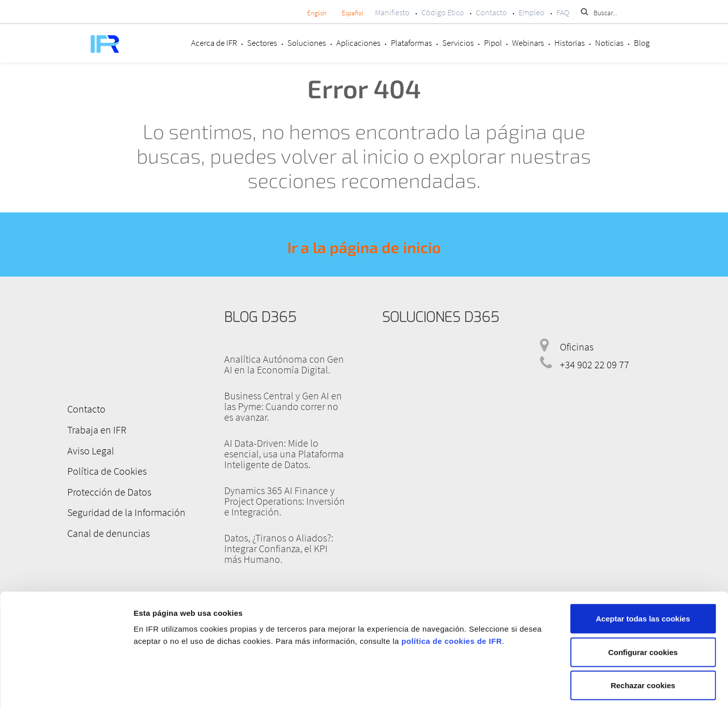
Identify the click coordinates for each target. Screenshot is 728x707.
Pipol (493, 43)
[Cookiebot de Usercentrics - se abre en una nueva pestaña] (66, 687)
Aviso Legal (90, 450)
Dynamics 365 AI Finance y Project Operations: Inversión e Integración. (285, 501)
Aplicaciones (358, 43)
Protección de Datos (108, 490)
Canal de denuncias (107, 531)
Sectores (262, 43)
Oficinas (577, 347)
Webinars (528, 43)
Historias (570, 43)
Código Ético (443, 12)
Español (353, 13)
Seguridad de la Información (125, 511)
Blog (642, 43)
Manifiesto (392, 12)
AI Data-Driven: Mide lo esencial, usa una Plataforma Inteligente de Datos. (284, 454)
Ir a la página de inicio (364, 247)
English (317, 13)
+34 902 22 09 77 (595, 364)
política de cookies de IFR (452, 596)
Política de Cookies (106, 470)
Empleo (532, 12)
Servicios (458, 43)
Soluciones (307, 43)
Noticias (609, 43)
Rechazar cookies (643, 640)
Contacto (491, 12)
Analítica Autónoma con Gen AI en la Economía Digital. (284, 364)
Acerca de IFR (214, 43)
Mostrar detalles (541, 687)
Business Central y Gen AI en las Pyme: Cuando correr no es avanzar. (283, 406)
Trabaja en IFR (96, 429)
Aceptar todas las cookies (643, 573)
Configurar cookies (643, 607)
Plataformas (411, 43)
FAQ (563, 12)
